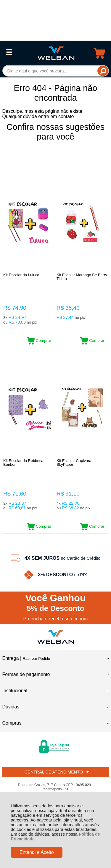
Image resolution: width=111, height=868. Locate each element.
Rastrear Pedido (36, 659)
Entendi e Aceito (37, 852)
